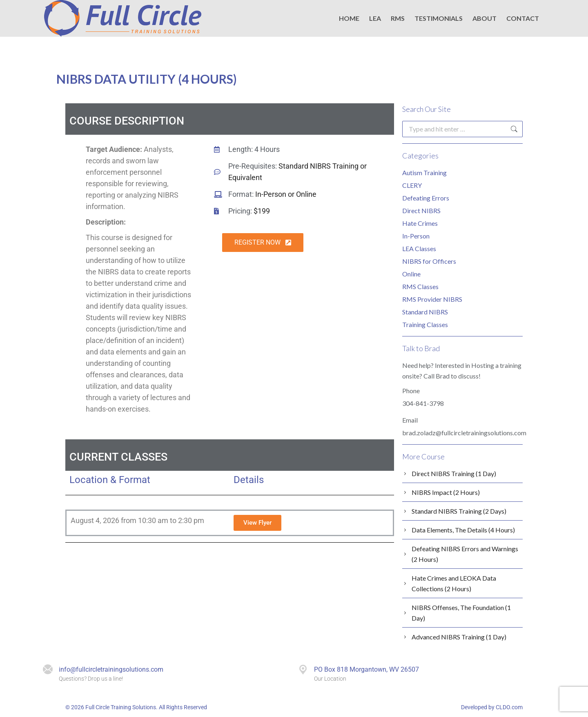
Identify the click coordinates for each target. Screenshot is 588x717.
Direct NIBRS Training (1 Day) (454, 473)
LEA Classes (419, 248)
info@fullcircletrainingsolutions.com (111, 669)
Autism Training (424, 173)
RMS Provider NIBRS (432, 299)
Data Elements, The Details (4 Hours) (463, 530)
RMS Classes (420, 286)
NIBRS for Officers (429, 261)
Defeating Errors (426, 198)
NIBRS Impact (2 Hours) (446, 492)
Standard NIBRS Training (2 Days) (459, 511)
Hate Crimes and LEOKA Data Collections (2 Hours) (454, 583)
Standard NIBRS (425, 312)
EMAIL (369, 14)
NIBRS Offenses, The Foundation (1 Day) (461, 613)
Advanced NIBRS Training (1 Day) (459, 637)
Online (411, 274)
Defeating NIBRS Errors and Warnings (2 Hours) (465, 554)
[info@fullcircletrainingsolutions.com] (48, 670)
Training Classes (425, 324)
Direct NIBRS (421, 210)
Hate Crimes (420, 223)
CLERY (412, 185)
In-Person (416, 236)
